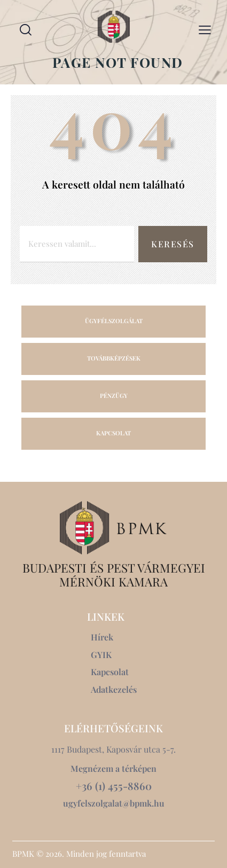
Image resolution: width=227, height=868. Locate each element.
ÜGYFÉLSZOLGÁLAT (114, 321)
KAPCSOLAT (113, 433)
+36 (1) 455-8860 (114, 786)
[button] (205, 29)
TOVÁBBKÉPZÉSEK (114, 358)
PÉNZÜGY (114, 396)
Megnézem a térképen (113, 768)
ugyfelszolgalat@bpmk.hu (114, 803)
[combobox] (77, 244)
